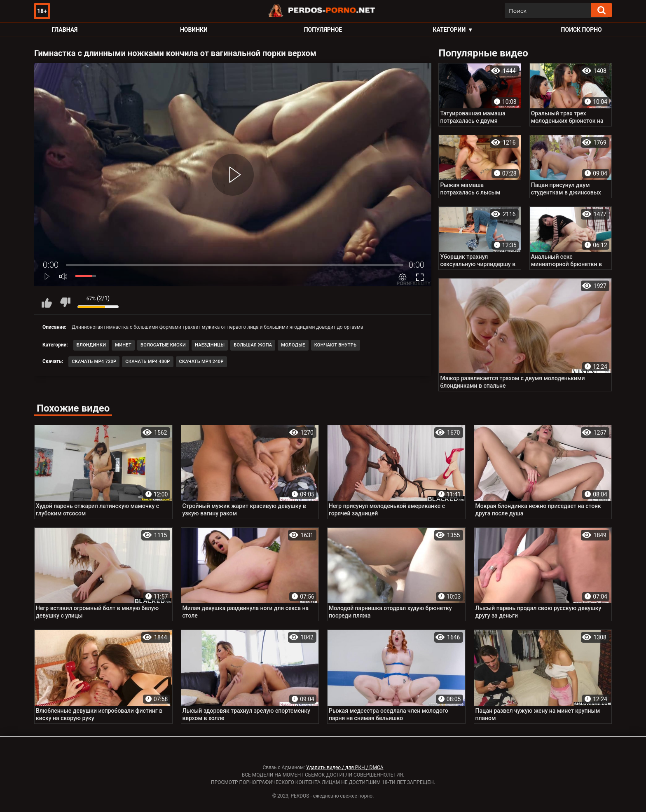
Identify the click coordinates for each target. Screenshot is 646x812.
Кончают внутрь (336, 345)
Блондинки (91, 345)
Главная (64, 30)
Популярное (323, 30)
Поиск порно (582, 30)
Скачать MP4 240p (201, 362)
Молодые (293, 345)
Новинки (194, 30)
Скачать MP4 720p (94, 362)
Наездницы (210, 345)
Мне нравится (47, 302)
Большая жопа (253, 345)
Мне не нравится (65, 302)
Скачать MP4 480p (147, 362)
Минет (123, 345)
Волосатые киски (163, 345)
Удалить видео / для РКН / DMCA (345, 768)
